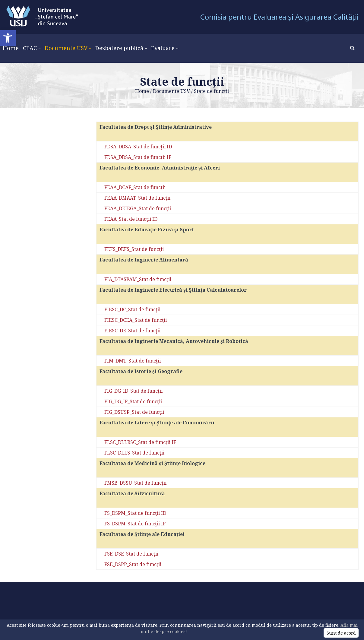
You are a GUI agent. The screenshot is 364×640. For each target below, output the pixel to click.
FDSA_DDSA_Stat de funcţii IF (138, 157)
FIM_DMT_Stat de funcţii (133, 361)
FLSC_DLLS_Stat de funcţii (134, 453)
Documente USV (171, 91)
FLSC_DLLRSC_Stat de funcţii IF (140, 442)
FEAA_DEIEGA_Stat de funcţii (138, 208)
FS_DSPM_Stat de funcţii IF (135, 524)
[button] (8, 38)
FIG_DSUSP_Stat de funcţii (134, 412)
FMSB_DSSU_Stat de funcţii (135, 483)
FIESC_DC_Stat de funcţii (132, 309)
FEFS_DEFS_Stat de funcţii (134, 249)
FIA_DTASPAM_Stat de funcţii (138, 279)
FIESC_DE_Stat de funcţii (132, 331)
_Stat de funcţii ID (137, 219)
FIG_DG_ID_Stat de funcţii (133, 391)
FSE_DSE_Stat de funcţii (131, 554)
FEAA (111, 219)
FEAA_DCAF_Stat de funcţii (135, 187)
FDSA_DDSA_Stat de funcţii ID (138, 147)
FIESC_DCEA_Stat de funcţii (136, 320)
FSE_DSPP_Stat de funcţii (133, 564)
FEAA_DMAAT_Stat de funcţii (137, 198)
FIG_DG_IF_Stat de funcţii (133, 401)
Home (142, 91)
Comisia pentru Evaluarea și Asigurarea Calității (279, 17)
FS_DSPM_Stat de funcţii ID (135, 513)
